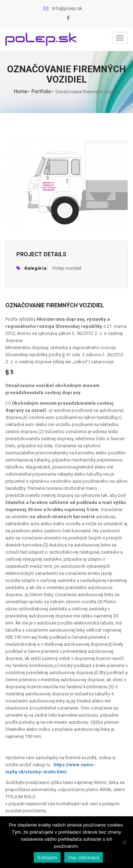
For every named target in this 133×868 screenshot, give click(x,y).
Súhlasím (47, 858)
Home (21, 91)
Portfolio (41, 91)
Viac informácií (84, 858)
